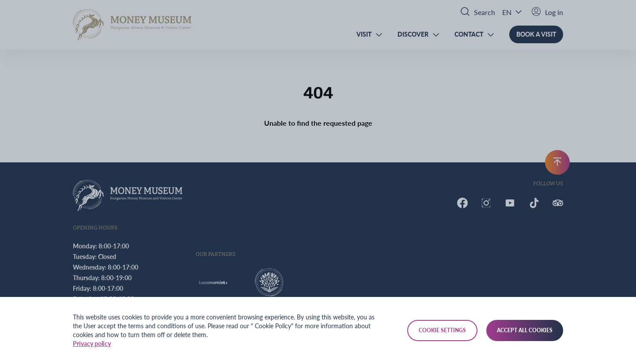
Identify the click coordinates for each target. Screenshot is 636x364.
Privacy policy (92, 343)
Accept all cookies (525, 330)
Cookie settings (442, 330)
